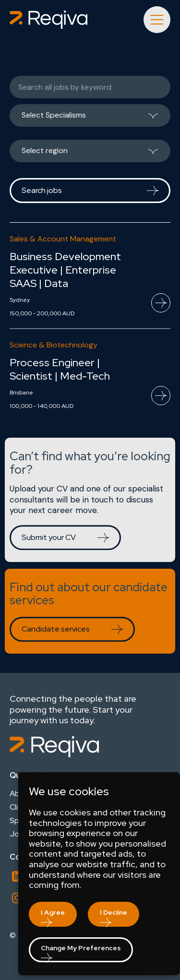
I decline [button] (114, 912)
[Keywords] (90, 87)
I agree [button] (53, 912)
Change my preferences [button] (81, 948)
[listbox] (90, 119)
